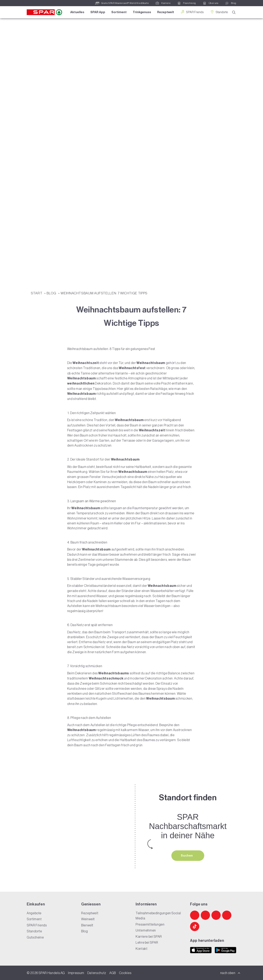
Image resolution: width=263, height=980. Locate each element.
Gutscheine (35, 937)
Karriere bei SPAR (149, 936)
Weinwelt (88, 919)
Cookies (125, 973)
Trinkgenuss (142, 12)
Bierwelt (87, 925)
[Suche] (234, 12)
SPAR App (98, 12)
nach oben (230, 973)
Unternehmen (146, 930)
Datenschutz (97, 973)
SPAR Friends (192, 12)
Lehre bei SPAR (147, 942)
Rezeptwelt (166, 12)
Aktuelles (77, 12)
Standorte (219, 12)
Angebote (34, 913)
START (37, 293)
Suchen (187, 856)
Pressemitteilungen (150, 924)
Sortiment (119, 12)
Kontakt (141, 949)
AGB (113, 973)
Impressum (76, 973)
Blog (52, 293)
